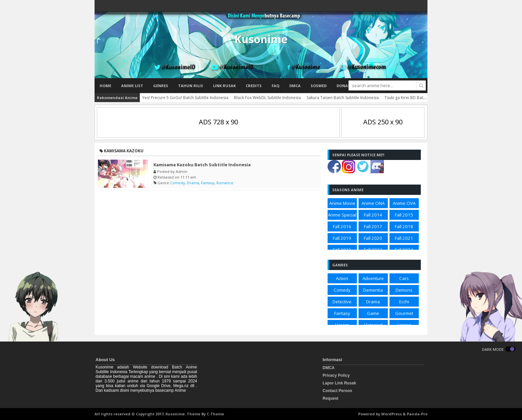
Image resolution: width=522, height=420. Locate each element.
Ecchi (404, 302)
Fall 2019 (342, 238)
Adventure (373, 278)
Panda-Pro (417, 414)
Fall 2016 (342, 226)
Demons (404, 290)
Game (373, 313)
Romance (225, 183)
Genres (161, 86)
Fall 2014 (373, 215)
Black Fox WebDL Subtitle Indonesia (267, 98)
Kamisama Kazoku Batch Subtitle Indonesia (202, 165)
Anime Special (342, 215)
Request (330, 398)
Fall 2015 (404, 215)
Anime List (132, 86)
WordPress (391, 414)
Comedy (178, 183)
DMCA (295, 86)
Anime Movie (342, 203)
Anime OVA (404, 203)
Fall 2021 (404, 238)
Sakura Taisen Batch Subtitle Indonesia (343, 98)
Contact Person (337, 391)
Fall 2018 (404, 226)
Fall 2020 (373, 238)
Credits (254, 86)
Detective (342, 302)
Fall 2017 (373, 226)
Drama (193, 183)
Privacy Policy (336, 375)
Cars (404, 278)
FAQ (275, 86)
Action (342, 278)
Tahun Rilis (191, 86)
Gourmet (404, 313)
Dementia (373, 290)
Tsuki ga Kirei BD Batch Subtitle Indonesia (423, 98)
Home (105, 86)
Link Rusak (224, 86)
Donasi (344, 86)
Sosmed (319, 86)
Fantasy (208, 183)
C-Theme (215, 414)
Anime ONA (373, 203)
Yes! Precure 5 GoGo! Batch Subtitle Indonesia (185, 98)
